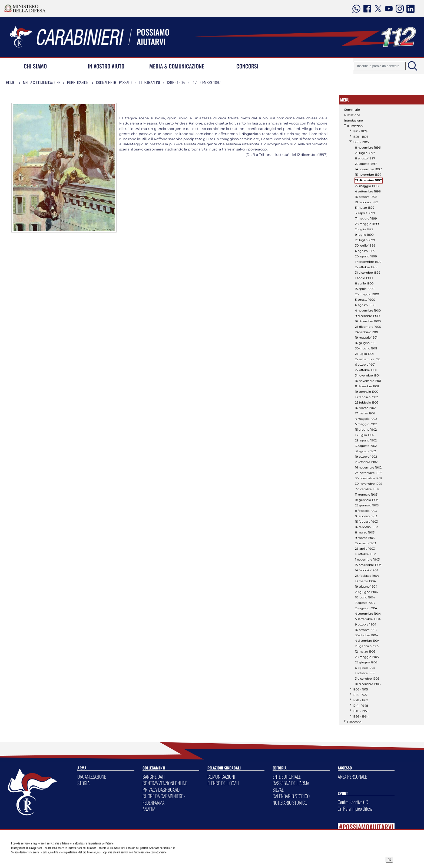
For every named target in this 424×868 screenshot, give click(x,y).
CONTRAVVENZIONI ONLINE (165, 783)
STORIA (83, 783)
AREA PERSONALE (352, 777)
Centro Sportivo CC (353, 802)
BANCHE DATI (154, 777)
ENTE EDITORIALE (287, 777)
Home (10, 82)
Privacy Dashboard (53, 859)
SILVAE (278, 790)
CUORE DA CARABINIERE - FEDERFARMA (164, 799)
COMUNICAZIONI (221, 777)
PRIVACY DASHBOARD (161, 790)
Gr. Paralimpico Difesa (355, 808)
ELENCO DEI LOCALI (223, 783)
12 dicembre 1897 (207, 82)
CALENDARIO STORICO (291, 796)
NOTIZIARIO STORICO (290, 803)
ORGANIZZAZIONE (92, 777)
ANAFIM (149, 809)
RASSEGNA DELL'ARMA (291, 783)
